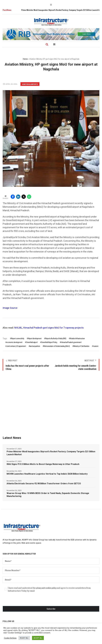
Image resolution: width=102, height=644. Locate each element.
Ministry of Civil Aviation (81, 346)
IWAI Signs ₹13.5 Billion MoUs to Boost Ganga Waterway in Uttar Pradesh (43, 464)
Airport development (35, 338)
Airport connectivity (18, 338)
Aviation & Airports (30, 84)
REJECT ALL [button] (24, 638)
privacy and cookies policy (46, 588)
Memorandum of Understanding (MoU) (57, 346)
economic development (14, 342)
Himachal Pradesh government (71, 342)
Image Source (10, 308)
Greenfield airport (32, 342)
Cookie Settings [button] (10, 638)
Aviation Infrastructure (77, 338)
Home (25, 59)
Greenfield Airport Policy (49, 342)
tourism (96, 346)
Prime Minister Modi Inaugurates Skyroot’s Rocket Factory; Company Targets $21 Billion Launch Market (51, 453)
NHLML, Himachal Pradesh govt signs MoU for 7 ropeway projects (49, 328)
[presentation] (23, 601)
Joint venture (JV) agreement (16, 346)
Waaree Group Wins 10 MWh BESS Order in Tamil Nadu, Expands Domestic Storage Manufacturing (48, 495)
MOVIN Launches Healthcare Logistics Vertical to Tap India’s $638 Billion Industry (47, 474)
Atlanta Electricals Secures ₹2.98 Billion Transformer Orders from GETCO (44, 484)
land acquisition (35, 346)
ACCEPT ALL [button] (38, 638)
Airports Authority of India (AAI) (56, 338)
